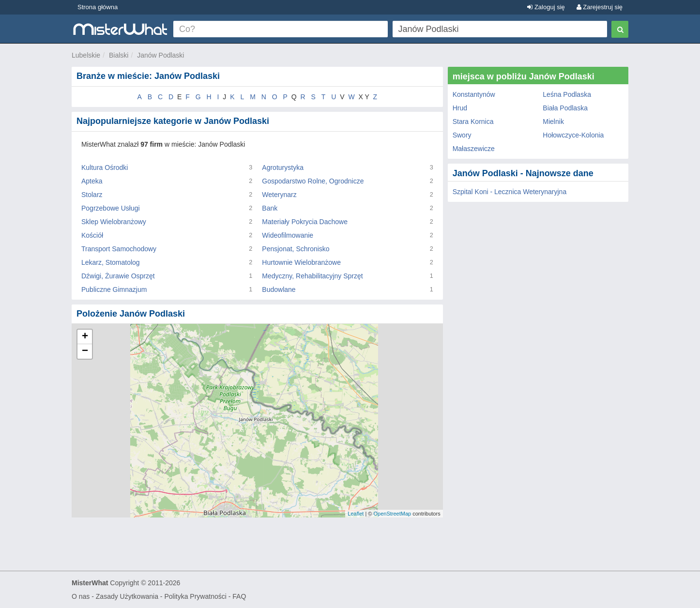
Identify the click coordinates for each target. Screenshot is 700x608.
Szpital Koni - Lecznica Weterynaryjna (510, 192)
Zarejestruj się (600, 7)
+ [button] (85, 337)
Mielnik (553, 122)
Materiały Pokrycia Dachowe (305, 222)
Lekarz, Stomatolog (111, 262)
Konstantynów (474, 94)
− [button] (85, 351)
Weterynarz (279, 195)
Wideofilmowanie (288, 235)
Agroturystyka (283, 167)
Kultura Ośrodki (105, 167)
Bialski (119, 55)
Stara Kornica (473, 122)
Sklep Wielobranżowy (114, 222)
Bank (270, 208)
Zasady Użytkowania (127, 596)
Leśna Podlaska (567, 94)
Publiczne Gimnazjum (114, 289)
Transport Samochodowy (119, 249)
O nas (81, 596)
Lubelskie (86, 55)
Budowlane (279, 289)
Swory (462, 135)
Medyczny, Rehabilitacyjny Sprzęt (312, 276)
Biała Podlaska (565, 108)
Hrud (460, 108)
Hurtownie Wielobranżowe (301, 262)
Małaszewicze (474, 149)
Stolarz (92, 195)
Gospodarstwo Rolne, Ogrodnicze (313, 181)
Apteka (92, 181)
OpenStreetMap (392, 514)
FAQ (239, 596)
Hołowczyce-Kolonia (573, 135)
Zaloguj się (546, 7)
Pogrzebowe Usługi (111, 208)
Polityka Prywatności (195, 596)
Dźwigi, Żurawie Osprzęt (118, 276)
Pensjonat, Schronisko (296, 249)
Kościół (92, 235)
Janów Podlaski (160, 55)
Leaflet (356, 514)
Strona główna (98, 7)
